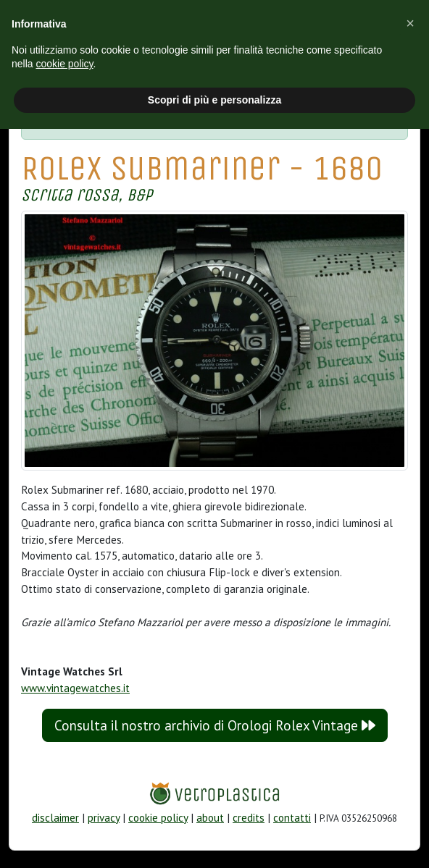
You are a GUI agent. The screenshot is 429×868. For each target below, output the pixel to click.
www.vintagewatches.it (75, 688)
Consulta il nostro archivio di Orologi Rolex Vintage (215, 725)
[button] (410, 23)
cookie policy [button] (64, 64)
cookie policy (158, 818)
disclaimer (55, 818)
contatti (292, 818)
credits (249, 818)
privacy (104, 818)
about (210, 818)
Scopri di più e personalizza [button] (214, 100)
